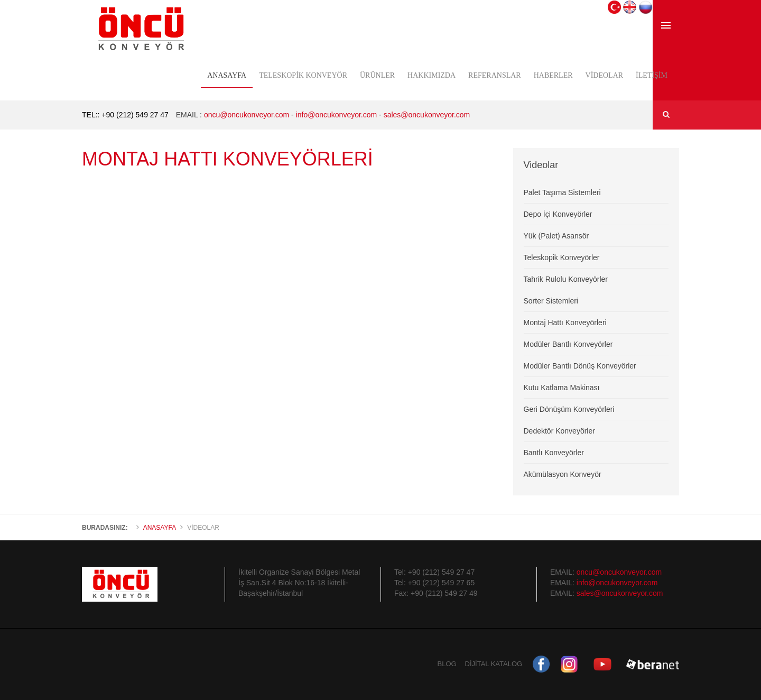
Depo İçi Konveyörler (558, 214)
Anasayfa (227, 75)
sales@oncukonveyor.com (427, 115)
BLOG (447, 664)
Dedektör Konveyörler (559, 431)
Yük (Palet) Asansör (556, 236)
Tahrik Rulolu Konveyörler (566, 279)
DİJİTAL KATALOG (494, 664)
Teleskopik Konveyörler (562, 257)
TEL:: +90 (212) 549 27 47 (125, 115)
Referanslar (495, 75)
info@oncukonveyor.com (337, 115)
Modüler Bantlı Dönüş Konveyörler (580, 366)
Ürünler (377, 75)
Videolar (605, 75)
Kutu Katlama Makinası (562, 388)
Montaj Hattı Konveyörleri (565, 323)
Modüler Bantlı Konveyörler (568, 344)
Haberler (553, 75)
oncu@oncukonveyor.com (245, 115)
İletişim (652, 75)
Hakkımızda (431, 75)
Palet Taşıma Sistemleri (562, 192)
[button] (614, 6)
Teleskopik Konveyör (303, 75)
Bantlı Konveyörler (554, 453)
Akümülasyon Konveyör (563, 474)
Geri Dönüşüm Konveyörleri (569, 409)
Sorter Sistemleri (551, 301)
